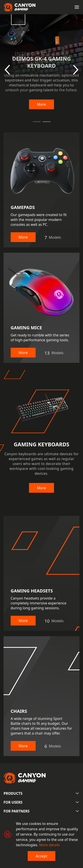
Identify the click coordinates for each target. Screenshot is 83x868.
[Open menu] (77, 7)
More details (49, 845)
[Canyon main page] (19, 7)
